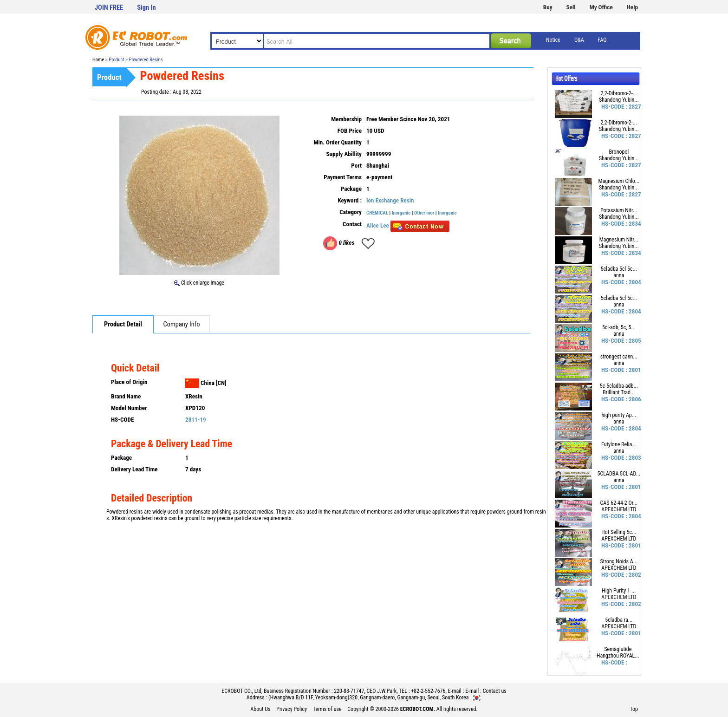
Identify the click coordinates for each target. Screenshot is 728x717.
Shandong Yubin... (619, 100)
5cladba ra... (619, 620)
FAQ (602, 40)
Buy (548, 7)
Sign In (146, 8)
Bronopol (619, 152)
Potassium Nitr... (619, 210)
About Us (260, 709)
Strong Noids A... (619, 561)
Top (634, 709)
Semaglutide (618, 649)
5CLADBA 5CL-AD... (619, 474)
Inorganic (402, 213)
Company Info (182, 324)
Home (98, 60)
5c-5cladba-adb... (619, 386)
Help (632, 7)
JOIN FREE (109, 8)
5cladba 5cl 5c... (619, 269)
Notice (553, 40)
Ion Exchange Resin (390, 200)
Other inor (424, 213)
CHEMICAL (377, 213)
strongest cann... (619, 357)
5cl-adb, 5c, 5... (619, 327)
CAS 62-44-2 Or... (619, 503)
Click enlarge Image (199, 283)
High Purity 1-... (619, 591)
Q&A (579, 40)
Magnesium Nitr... (619, 240)
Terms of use (327, 709)
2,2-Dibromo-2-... (619, 93)
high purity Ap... (619, 415)
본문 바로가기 (0, 0)
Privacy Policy (292, 709)
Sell (571, 7)
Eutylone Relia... (619, 444)
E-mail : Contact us (486, 691)
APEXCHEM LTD (619, 509)
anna (619, 275)
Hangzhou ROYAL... (618, 656)
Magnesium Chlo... (619, 181)
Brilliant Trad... (619, 392)
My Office (601, 7)
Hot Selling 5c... (619, 532)
